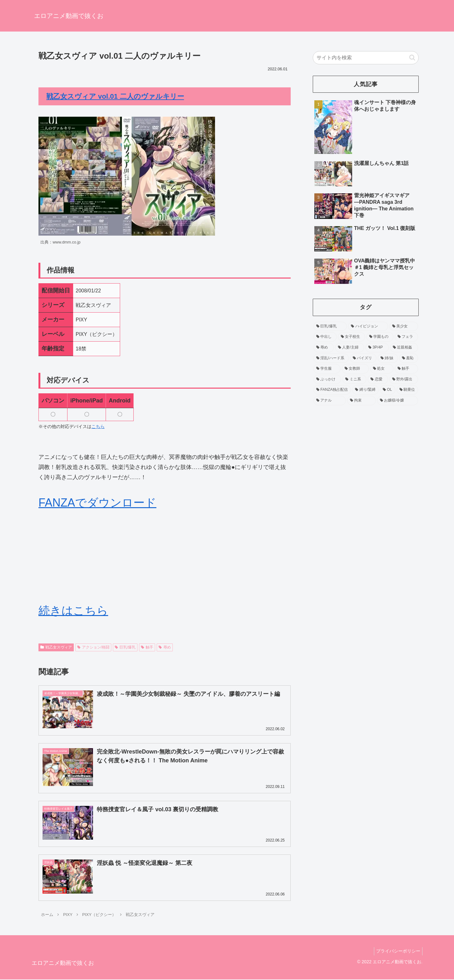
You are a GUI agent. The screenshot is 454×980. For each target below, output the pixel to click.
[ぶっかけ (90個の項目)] (327, 379)
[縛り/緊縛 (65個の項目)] (365, 390)
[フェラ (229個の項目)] (406, 337)
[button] (412, 58)
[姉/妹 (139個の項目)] (388, 358)
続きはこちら (73, 610)
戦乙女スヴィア (56, 647)
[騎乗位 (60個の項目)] (407, 390)
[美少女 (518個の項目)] (404, 326)
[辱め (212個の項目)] (324, 348)
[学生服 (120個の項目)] (327, 369)
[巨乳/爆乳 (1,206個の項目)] (330, 326)
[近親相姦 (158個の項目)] (404, 348)
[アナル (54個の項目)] (330, 401)
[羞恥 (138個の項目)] (409, 358)
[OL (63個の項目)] (388, 390)
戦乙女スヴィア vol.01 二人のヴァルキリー (115, 96)
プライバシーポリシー (397, 952)
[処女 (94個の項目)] (382, 369)
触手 (147, 647)
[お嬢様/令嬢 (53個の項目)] (398, 401)
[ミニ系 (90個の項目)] (354, 379)
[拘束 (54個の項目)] (361, 401)
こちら (98, 426)
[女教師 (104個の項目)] (355, 369)
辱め (165, 647)
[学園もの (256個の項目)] (380, 337)
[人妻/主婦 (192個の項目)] (350, 348)
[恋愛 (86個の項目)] (378, 379)
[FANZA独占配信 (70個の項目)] (332, 390)
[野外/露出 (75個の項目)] (404, 379)
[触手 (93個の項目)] (406, 369)
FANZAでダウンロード (97, 503)
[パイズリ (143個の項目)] (363, 358)
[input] (366, 58)
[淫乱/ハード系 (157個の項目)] (331, 358)
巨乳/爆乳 (125, 647)
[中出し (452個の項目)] (325, 337)
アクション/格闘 (93, 647)
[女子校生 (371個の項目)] (352, 337)
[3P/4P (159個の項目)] (377, 348)
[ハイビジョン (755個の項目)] (368, 326)
